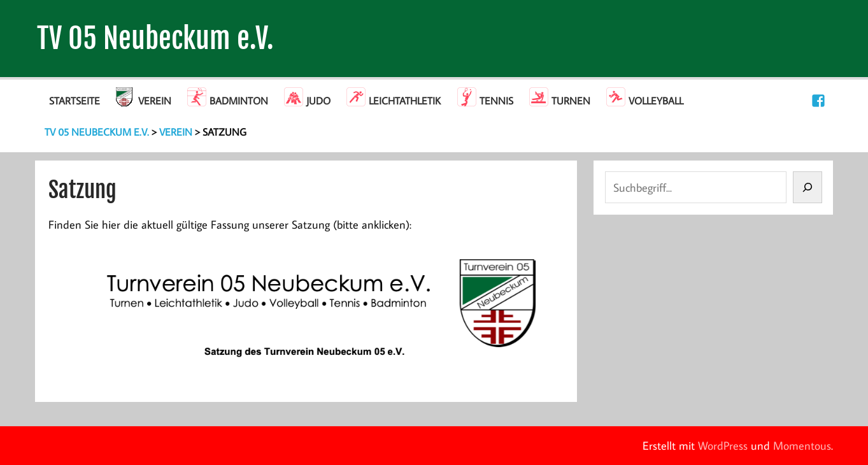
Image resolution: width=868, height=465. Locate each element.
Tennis (496, 101)
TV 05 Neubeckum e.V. (155, 39)
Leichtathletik (405, 101)
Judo (318, 101)
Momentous (802, 446)
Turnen (571, 101)
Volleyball (656, 101)
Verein (155, 101)
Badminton (239, 101)
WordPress (723, 446)
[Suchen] (808, 187)
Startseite (75, 101)
